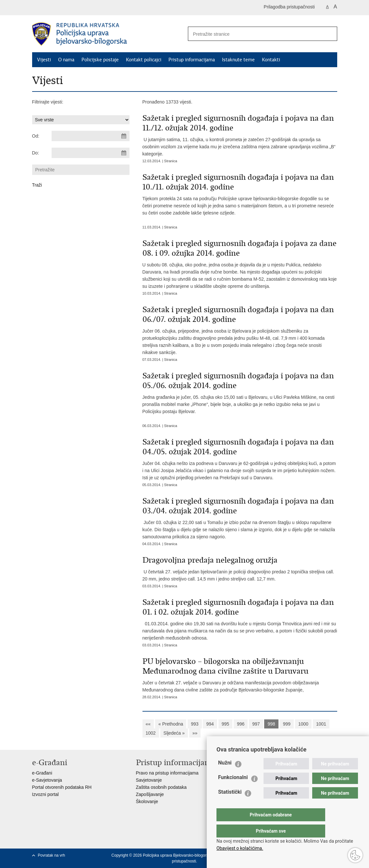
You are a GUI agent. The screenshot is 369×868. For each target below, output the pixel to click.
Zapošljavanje (150, 794)
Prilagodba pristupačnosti (289, 7)
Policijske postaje (100, 60)
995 (225, 724)
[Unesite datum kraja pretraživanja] (91, 153)
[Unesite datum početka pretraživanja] (91, 136)
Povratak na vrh (52, 855)
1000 (303, 724)
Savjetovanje (149, 780)
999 (287, 724)
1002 (151, 733)
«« (148, 724)
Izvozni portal (45, 794)
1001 (321, 724)
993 (195, 724)
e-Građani (42, 773)
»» (195, 733)
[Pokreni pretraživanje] (330, 34)
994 (210, 724)
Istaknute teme (238, 60)
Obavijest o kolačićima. (240, 848)
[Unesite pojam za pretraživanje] (253, 34)
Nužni (225, 776)
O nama (66, 60)
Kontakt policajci (144, 60)
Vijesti (44, 60)
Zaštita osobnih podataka (161, 787)
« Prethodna (171, 724)
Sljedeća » (174, 733)
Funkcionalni (233, 790)
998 (271, 724)
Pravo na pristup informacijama (167, 773)
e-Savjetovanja (47, 780)
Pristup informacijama (192, 60)
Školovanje (147, 801)
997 (256, 724)
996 (241, 724)
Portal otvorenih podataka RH (62, 787)
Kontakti (271, 60)
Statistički (230, 805)
